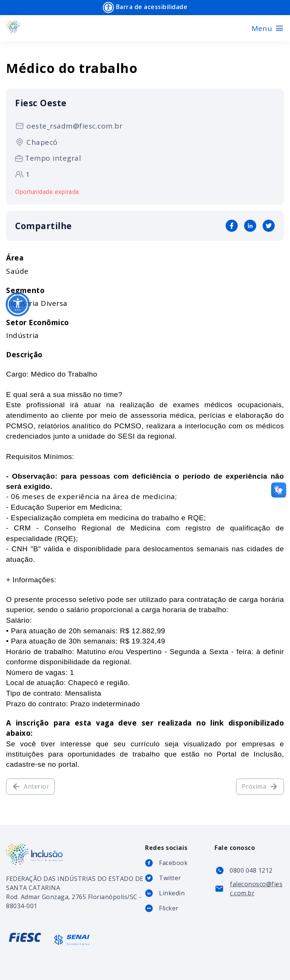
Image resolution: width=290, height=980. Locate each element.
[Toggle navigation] (268, 28)
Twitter (170, 878)
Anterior (30, 787)
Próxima (260, 787)
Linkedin (172, 893)
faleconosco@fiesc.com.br (256, 889)
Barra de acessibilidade (145, 8)
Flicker (169, 908)
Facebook (173, 863)
